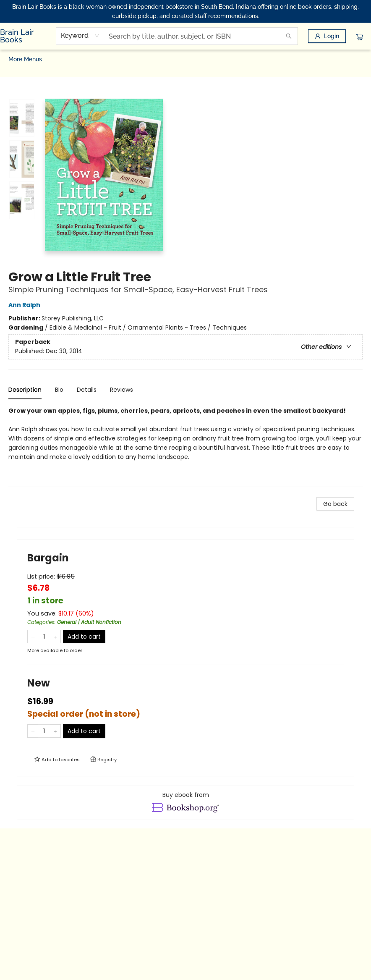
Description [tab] (25, 390)
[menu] (185, 59)
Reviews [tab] (121, 390)
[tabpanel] (185, 447)
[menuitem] (17, 59)
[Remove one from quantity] (33, 637)
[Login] (327, 36)
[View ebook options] (185, 803)
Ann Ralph (26, 305)
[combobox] (80, 36)
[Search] (289, 36)
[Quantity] (44, 637)
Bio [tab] (59, 390)
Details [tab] (87, 390)
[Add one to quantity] (55, 637)
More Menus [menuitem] (337, 59)
